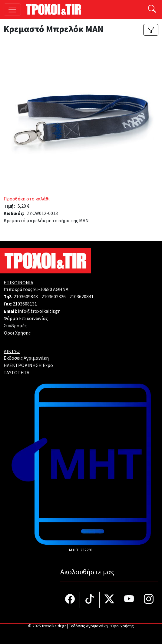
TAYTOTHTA (17, 373)
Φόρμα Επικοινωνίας (26, 319)
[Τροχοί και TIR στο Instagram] (149, 600)
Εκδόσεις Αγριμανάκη (26, 358)
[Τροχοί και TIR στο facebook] (70, 600)
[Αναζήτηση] (152, 10)
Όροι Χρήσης (17, 333)
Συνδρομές (15, 326)
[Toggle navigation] (12, 10)
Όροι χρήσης (122, 626)
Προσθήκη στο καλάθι (27, 199)
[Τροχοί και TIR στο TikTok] (90, 600)
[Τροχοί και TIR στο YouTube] (129, 600)
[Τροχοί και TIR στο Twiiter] (109, 600)
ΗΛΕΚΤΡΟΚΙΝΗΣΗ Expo (28, 365)
